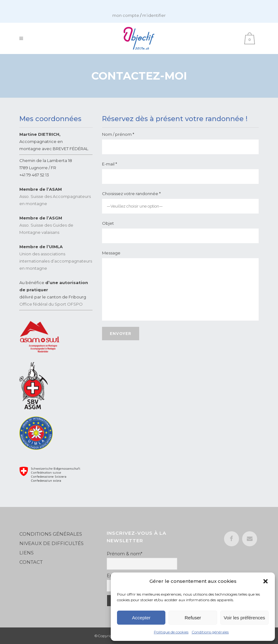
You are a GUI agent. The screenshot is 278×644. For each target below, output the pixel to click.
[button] (266, 581)
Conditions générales (210, 632)
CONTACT (31, 562)
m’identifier (154, 15)
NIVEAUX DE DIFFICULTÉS (51, 543)
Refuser (193, 618)
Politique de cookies (171, 632)
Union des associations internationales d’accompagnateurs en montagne (56, 261)
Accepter (141, 618)
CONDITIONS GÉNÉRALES (51, 534)
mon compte (126, 15)
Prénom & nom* (124, 554)
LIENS (27, 553)
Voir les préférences (244, 618)
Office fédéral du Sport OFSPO (51, 304)
